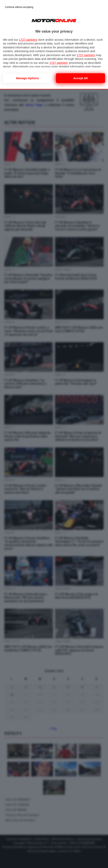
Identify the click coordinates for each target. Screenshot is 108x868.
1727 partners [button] (28, 40)
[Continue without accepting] (19, 7)
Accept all (81, 78)
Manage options (28, 78)
